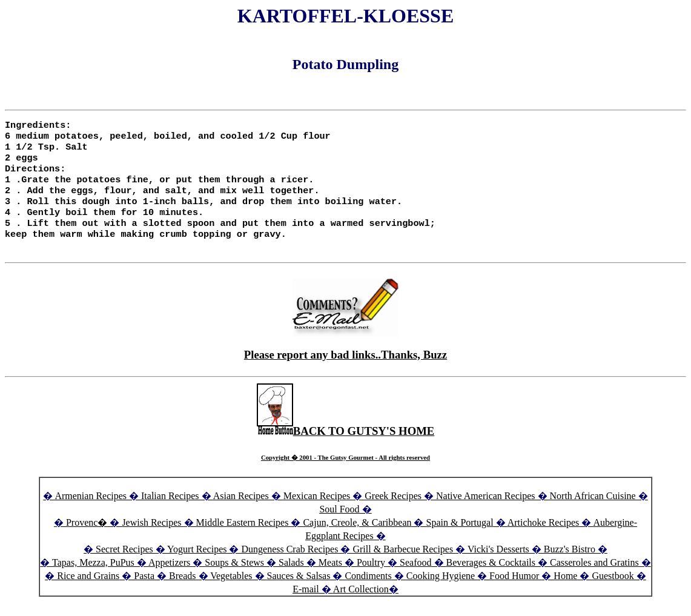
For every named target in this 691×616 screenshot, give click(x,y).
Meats (330, 577)
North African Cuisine (593, 510)
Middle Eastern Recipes (244, 537)
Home (565, 590)
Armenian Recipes (91, 510)
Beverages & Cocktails (492, 577)
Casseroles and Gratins (594, 577)
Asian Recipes (241, 510)
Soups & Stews (234, 577)
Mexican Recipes (318, 510)
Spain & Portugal (459, 537)
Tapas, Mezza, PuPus (93, 577)
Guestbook (613, 590)
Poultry (371, 577)
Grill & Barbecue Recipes (404, 564)
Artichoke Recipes (544, 537)
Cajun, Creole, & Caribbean (357, 537)
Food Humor (515, 590)
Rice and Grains (88, 590)
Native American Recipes (486, 510)
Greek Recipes (393, 510)
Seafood (415, 577)
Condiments (368, 590)
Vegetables (231, 590)
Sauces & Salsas (299, 590)
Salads (291, 577)
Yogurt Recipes (197, 564)
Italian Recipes (171, 510)
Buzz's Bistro (570, 564)
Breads (182, 590)
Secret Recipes (124, 564)
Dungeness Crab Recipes (289, 564)
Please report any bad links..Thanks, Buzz (345, 369)
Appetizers (170, 577)
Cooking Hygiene (442, 590)
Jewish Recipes (153, 537)
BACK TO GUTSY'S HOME (346, 445)
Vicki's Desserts (500, 564)
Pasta (144, 590)
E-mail (306, 604)
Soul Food (339, 524)
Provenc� (87, 537)
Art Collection (361, 604)
